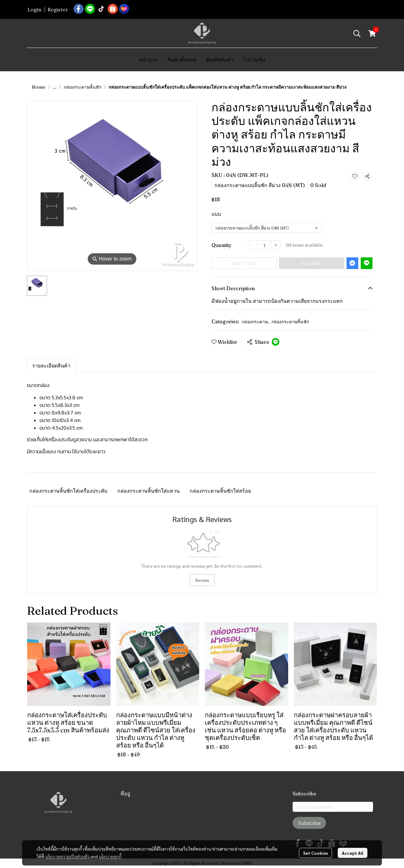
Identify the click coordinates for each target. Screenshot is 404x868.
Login (34, 9)
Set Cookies (315, 853)
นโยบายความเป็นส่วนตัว (67, 856)
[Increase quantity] (276, 245)
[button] (357, 33)
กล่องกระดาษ (255, 322)
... (55, 87)
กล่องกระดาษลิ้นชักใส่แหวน (149, 491)
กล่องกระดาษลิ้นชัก (83, 87)
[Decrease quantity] (253, 245)
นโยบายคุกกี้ (110, 856)
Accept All (353, 853)
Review (202, 580)
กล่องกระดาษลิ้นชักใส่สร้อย (220, 491)
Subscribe (309, 823)
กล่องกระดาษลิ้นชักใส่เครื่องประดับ (68, 491)
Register (58, 9)
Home (39, 87)
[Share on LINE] (276, 342)
